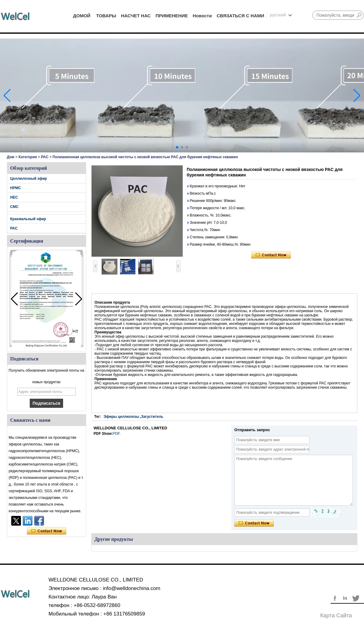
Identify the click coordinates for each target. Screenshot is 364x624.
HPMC (16, 188)
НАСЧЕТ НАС (136, 16)
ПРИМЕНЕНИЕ (172, 16)
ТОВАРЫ (106, 16)
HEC (14, 197)
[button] (177, 147)
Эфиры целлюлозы (121, 417)
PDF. (117, 434)
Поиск (359, 15)
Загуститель (152, 417)
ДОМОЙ (82, 16)
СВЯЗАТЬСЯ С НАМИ (240, 16)
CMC (14, 207)
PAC (45, 157)
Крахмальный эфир (28, 219)
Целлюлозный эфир (29, 179)
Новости (202, 16)
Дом (11, 157)
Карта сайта (336, 615)
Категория (28, 157)
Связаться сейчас (47, 531)
